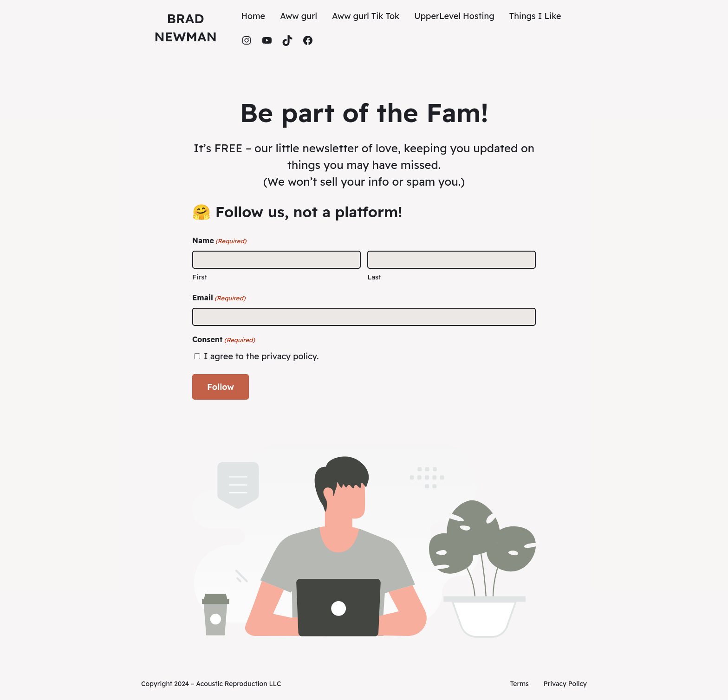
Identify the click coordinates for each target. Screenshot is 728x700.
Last (374, 277)
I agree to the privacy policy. (261, 356)
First (200, 277)
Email (219, 298)
